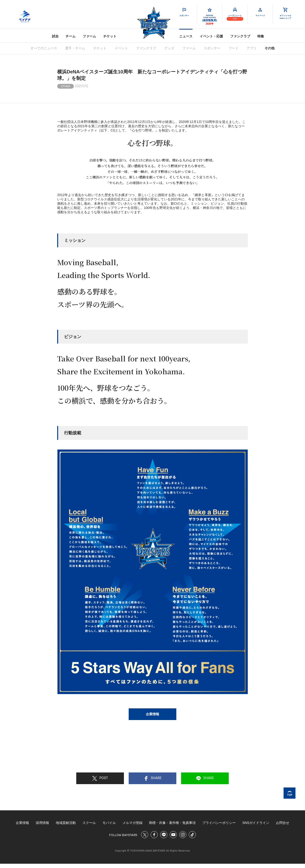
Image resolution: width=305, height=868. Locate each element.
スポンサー (212, 48)
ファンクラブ (240, 36)
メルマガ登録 (132, 823)
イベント (121, 48)
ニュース (186, 36)
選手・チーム (75, 48)
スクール (89, 823)
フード (234, 48)
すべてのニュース (44, 48)
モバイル (109, 823)
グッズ (169, 48)
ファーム (89, 36)
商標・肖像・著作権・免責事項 (172, 823)
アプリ (252, 48)
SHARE (153, 778)
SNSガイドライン (256, 823)
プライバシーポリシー (219, 823)
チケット (110, 36)
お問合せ (283, 823)
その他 (269, 48)
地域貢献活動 (66, 823)
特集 (261, 36)
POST (100, 778)
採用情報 (42, 823)
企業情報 (152, 714)
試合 (55, 36)
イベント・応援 (211, 36)
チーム (71, 36)
